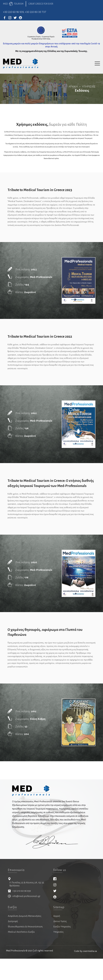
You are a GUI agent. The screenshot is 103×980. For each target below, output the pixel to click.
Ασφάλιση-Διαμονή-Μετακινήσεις (25, 938)
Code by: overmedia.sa (86, 972)
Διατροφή (13, 943)
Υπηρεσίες (58, 954)
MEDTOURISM (13, 4)
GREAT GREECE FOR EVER (42, 4)
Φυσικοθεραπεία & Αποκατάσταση (25, 949)
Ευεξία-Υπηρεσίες (62, 949)
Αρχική (57, 938)
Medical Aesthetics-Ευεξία (21, 954)
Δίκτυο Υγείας (60, 943)
